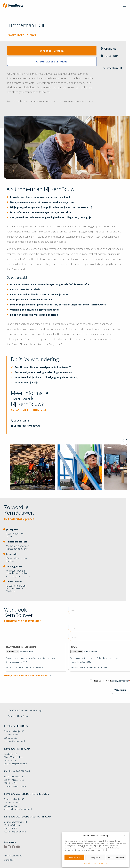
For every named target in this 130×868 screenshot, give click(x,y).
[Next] (126, 440)
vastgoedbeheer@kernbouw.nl (18, 809)
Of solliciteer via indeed (52, 62)
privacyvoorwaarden (121, 681)
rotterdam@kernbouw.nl (15, 786)
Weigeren (95, 857)
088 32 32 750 (11, 760)
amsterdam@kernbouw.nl (16, 764)
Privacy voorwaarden (100, 863)
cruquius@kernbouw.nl (14, 741)
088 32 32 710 (11, 783)
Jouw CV (75, 647)
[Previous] (123, 440)
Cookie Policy (87, 863)
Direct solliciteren (52, 51)
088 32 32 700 (11, 806)
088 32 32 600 (11, 738)
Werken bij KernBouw (18, 716)
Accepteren (74, 857)
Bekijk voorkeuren (116, 857)
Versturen (120, 690)
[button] (125, 835)
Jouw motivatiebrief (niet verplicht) (21, 647)
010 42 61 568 (11, 828)
